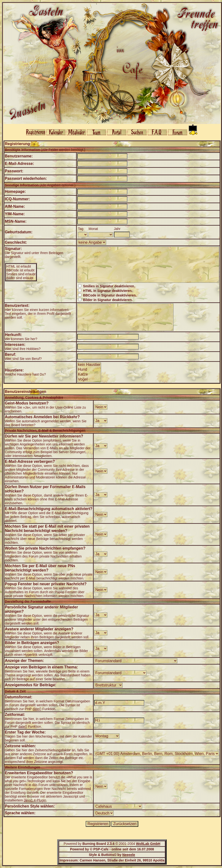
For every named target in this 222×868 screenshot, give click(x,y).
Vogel (89, 380)
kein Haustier (89, 365)
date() (37, 709)
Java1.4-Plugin (35, 800)
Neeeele (129, 855)
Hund (89, 370)
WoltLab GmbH (148, 844)
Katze (89, 375)
